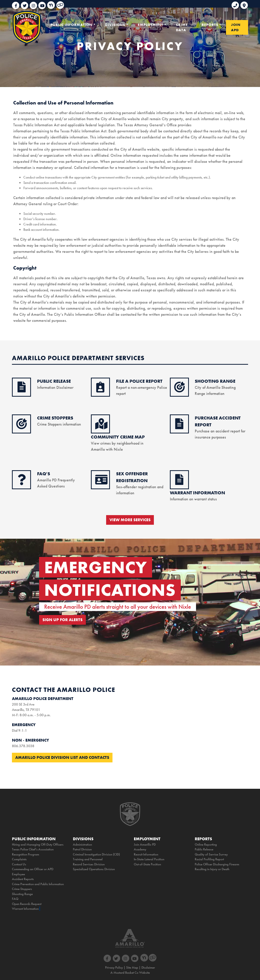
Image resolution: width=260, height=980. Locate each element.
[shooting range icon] (180, 390)
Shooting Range (22, 894)
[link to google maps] (244, 3)
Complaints (19, 859)
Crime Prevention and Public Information (38, 884)
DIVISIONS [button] (115, 25)
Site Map (132, 967)
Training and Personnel (88, 859)
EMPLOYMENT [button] (151, 25)
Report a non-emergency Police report (142, 387)
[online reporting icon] (100, 390)
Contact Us (19, 864)
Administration (82, 844)
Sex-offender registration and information (140, 487)
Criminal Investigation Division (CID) (96, 854)
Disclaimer (148, 967)
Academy (140, 849)
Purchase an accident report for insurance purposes (220, 431)
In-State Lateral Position (149, 859)
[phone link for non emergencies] (236, 3)
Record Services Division (89, 864)
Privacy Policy (114, 967)
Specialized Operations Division (94, 869)
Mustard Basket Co (126, 973)
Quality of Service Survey (211, 854)
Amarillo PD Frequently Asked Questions (56, 480)
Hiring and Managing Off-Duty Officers (38, 844)
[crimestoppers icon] (22, 427)
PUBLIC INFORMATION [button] (71, 25)
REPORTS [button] (210, 25)
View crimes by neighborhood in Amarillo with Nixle (118, 443)
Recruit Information (146, 854)
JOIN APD (236, 27)
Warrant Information (25, 909)
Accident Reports (23, 879)
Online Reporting (206, 844)
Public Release (204, 849)
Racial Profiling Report (209, 859)
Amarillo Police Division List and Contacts (62, 757)
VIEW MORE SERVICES (130, 520)
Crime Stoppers (22, 889)
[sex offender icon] (101, 482)
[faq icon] (22, 482)
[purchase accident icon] (179, 427)
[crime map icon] (101, 427)
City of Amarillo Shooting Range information (215, 387)
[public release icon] (22, 390)
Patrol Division (82, 849)
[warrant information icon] (179, 482)
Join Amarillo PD (145, 844)
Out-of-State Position (147, 864)
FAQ (15, 899)
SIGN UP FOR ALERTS (62, 620)
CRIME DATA (182, 27)
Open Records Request (27, 904)
